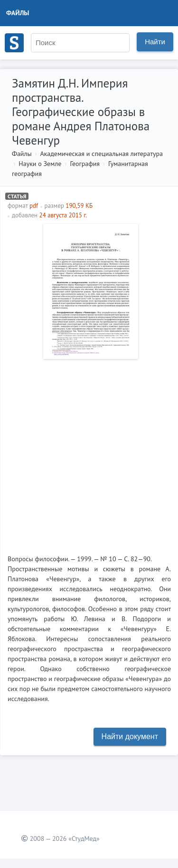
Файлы (18, 13)
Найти (155, 42)
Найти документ (130, 736)
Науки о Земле (40, 164)
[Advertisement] (89, 453)
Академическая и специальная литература (101, 154)
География (85, 164)
